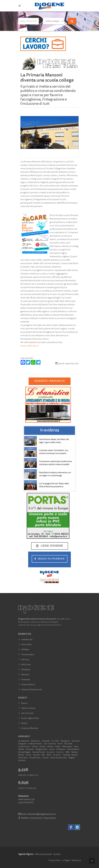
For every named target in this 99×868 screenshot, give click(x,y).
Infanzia (50, 747)
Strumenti (76, 741)
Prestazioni (61, 749)
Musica (24, 703)
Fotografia (22, 744)
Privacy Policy (55, 861)
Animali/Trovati (39, 752)
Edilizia (35, 747)
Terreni (28, 755)
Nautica (75, 755)
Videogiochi (65, 741)
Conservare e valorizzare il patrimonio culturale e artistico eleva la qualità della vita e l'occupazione (55, 465)
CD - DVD (55, 741)
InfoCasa (25, 660)
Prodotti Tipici (35, 758)
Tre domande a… (28, 655)
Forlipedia (26, 680)
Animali (42, 747)
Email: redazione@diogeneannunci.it (37, 814)
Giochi (60, 744)
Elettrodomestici (35, 744)
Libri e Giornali (50, 744)
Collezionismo (24, 747)
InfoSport (25, 675)
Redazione (76, 861)
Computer (46, 741)
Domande (30, 749)
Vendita (74, 752)
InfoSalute (26, 670)
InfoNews (25, 650)
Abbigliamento (41, 749)
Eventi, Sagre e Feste (30, 718)
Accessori (51, 752)
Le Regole (66, 861)
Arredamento (24, 741)
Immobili (22, 761)
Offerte (21, 749)
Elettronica (35, 741)
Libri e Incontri (27, 713)
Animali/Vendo (73, 749)
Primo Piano (27, 645)
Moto (49, 755)
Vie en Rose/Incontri (59, 758)
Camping (66, 755)
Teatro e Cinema (28, 708)
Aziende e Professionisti (32, 690)
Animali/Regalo (24, 752)
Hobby (58, 747)
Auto (43, 755)
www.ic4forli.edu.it (29, 346)
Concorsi (60, 752)
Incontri (46, 758)
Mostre (24, 723)
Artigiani (72, 758)
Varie (76, 747)
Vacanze (36, 755)
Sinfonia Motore (28, 685)
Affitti (67, 752)
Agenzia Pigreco (26, 854)
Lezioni (52, 749)
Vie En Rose (23, 758)
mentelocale (27, 640)
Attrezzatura (67, 747)
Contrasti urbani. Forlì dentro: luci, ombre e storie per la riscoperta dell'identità (54, 454)
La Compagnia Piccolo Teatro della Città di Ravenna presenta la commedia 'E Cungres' (54, 487)
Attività (21, 755)
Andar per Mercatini (30, 728)
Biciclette (68, 744)
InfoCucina (26, 665)
